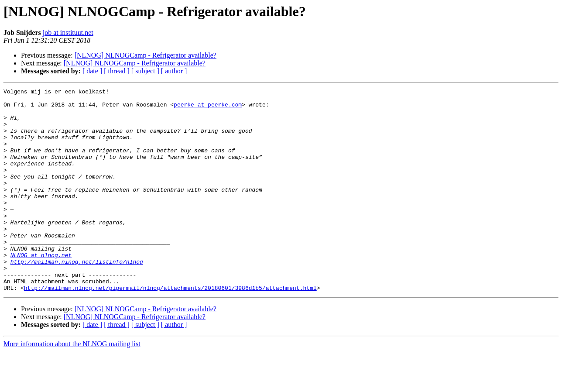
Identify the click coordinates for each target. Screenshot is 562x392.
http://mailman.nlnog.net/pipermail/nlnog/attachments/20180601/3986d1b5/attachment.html (170, 328)
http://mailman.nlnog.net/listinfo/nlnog (77, 297)
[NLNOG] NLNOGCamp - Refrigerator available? (146, 55)
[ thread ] (117, 71)
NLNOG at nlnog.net (41, 289)
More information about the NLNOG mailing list (72, 384)
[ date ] (92, 71)
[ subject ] (145, 71)
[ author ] (174, 71)
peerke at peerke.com (208, 108)
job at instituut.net (68, 33)
